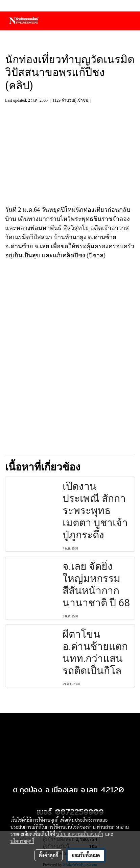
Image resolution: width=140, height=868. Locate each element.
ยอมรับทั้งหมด (86, 855)
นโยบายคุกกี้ (22, 841)
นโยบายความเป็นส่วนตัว (80, 834)
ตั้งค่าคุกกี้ (49, 855)
